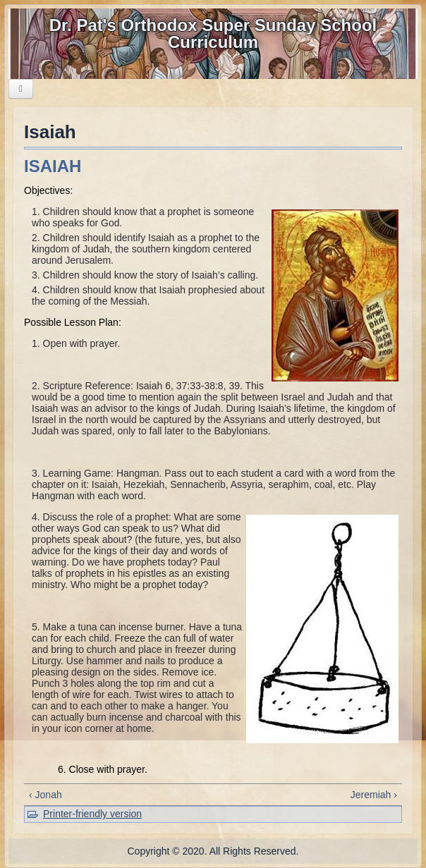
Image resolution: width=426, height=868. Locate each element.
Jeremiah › (374, 795)
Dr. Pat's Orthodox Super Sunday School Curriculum (213, 33)
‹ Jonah (45, 795)
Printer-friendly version (92, 814)
